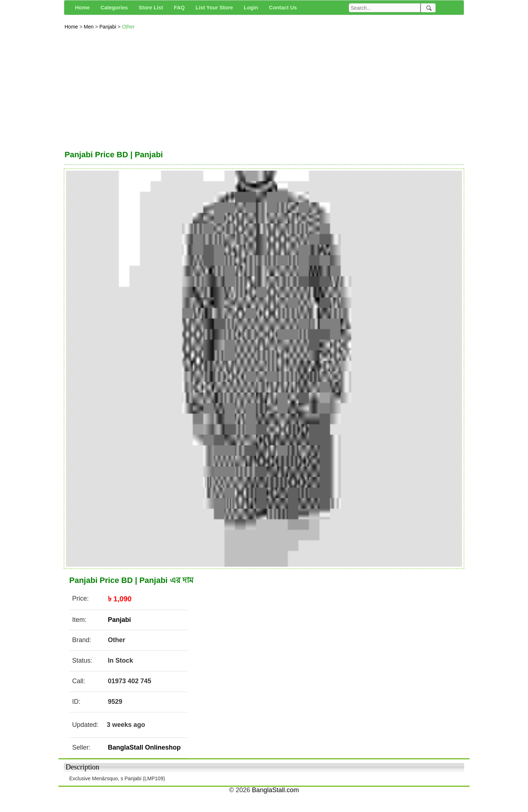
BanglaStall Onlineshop (144, 747)
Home (72, 27)
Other (128, 27)
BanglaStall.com (276, 790)
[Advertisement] (264, 88)
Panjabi (109, 27)
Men (89, 27)
